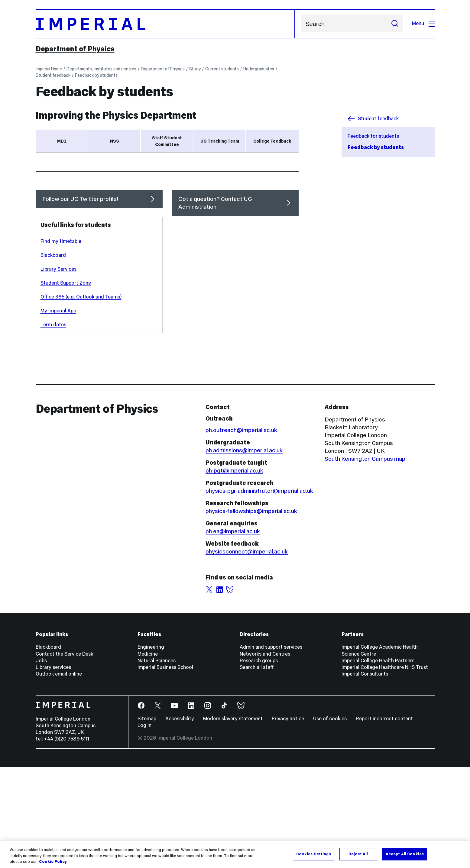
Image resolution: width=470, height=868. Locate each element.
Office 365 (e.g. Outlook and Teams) (81, 398)
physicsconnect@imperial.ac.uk (247, 653)
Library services (53, 768)
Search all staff (257, 768)
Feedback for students (373, 136)
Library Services (58, 370)
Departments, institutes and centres (101, 69)
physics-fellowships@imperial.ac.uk (251, 612)
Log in (144, 826)
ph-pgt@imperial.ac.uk (234, 572)
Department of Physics (75, 49)
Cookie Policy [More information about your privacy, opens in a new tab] (53, 862)
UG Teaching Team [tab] (220, 141)
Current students (222, 69)
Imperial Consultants (365, 775)
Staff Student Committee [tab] (167, 141)
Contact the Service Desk (64, 755)
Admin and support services (271, 748)
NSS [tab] (115, 141)
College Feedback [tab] (272, 141)
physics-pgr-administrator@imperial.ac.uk (259, 592)
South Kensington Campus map (365, 560)
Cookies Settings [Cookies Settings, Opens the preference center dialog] (314, 854)
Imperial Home (49, 69)
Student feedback (53, 75)
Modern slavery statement (233, 820)
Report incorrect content (384, 820)
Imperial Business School (165, 768)
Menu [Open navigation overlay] (423, 23)
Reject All (358, 854)
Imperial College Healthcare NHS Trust (385, 768)
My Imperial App (58, 412)
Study (195, 69)
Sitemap (147, 820)
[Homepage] (165, 24)
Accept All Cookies (405, 854)
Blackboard (160, 242)
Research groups (259, 762)
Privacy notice (288, 820)
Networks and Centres (265, 755)
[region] (235, 855)
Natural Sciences (157, 762)
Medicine (148, 755)
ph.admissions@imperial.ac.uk (244, 551)
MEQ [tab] (62, 141)
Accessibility (180, 820)
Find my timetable (61, 342)
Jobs (41, 762)
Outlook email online (59, 775)
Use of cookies (330, 820)
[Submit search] (395, 24)
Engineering (151, 748)
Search (301, 24)
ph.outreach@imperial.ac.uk (241, 531)
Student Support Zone (66, 384)
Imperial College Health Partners (378, 762)
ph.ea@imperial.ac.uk (233, 632)
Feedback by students (96, 75)
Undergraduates (259, 69)
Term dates (53, 426)
